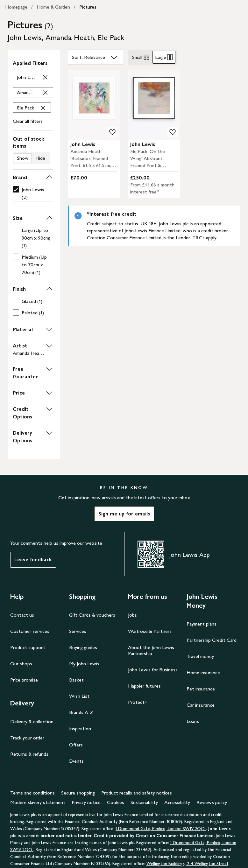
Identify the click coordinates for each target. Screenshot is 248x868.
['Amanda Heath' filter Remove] (33, 93)
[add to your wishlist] (112, 132)
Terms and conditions (32, 793)
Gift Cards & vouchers (92, 615)
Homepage (16, 7)
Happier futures (144, 686)
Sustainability (144, 802)
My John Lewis (84, 664)
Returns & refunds (29, 754)
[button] (33, 178)
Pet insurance (201, 689)
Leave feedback (33, 560)
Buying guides (83, 647)
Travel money (200, 656)
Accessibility (177, 802)
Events (76, 761)
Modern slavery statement (38, 802)
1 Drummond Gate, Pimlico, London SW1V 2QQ (161, 829)
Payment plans (202, 624)
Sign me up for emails (124, 514)
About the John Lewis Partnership (151, 650)
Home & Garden (53, 7)
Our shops (21, 664)
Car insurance (201, 705)
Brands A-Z (81, 712)
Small (141, 57)
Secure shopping (78, 793)
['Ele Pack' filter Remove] (32, 108)
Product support (28, 647)
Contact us (22, 615)
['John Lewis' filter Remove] (33, 77)
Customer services (30, 631)
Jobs (132, 615)
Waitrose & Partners (150, 631)
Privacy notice (86, 802)
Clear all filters (28, 121)
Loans (193, 721)
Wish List (79, 696)
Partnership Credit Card (212, 640)
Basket (76, 680)
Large (164, 57)
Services (78, 631)
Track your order (27, 738)
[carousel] (94, 105)
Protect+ (138, 702)
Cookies (116, 802)
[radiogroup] (152, 57)
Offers (76, 745)
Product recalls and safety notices (137, 793)
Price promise (24, 680)
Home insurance (203, 672)
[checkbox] (32, 193)
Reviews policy (212, 802)
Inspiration (80, 728)
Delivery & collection (32, 721)
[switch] (33, 150)
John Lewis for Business (153, 670)
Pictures (88, 7)
